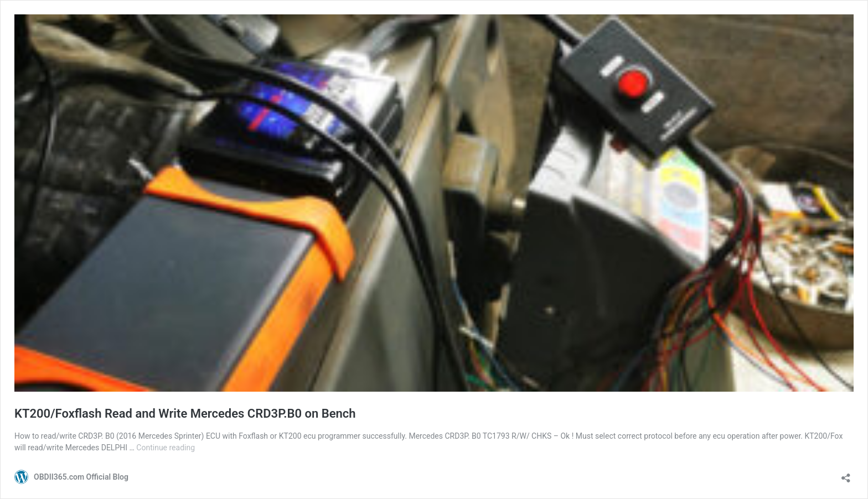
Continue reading (166, 448)
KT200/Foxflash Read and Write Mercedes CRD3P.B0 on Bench (185, 414)
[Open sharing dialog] (846, 474)
